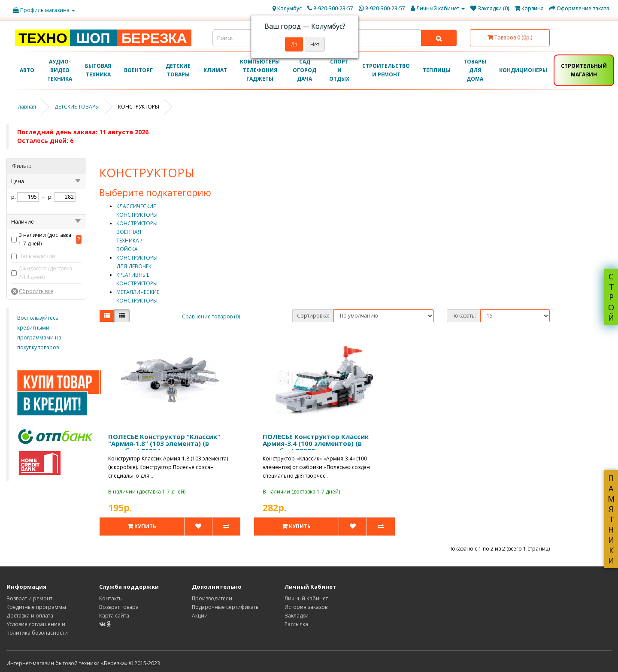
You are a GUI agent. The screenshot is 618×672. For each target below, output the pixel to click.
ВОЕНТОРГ (138, 70)
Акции (200, 616)
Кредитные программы (36, 607)
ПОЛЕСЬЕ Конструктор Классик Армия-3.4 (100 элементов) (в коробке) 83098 (316, 443)
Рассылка (296, 624)
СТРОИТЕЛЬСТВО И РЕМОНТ (386, 70)
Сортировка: (313, 316)
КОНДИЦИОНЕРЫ (523, 70)
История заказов (306, 607)
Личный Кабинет (306, 598)
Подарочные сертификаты (226, 607)
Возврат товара (119, 607)
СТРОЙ (611, 297)
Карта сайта (114, 616)
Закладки (297, 616)
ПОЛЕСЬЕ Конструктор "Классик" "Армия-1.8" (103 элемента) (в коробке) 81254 (164, 443)
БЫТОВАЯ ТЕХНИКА (98, 70)
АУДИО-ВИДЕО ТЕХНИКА (60, 70)
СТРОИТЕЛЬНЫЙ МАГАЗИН (584, 70)
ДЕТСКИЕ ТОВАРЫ (178, 70)
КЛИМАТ (215, 70)
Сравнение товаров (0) (211, 316)
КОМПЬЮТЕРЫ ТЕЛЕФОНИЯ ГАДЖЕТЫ (260, 70)
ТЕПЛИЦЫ (437, 70)
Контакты (111, 598)
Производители (212, 598)
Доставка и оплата (30, 616)
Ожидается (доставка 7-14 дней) (45, 273)
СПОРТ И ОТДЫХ (339, 70)
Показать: (464, 316)
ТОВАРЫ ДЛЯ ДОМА (475, 70)
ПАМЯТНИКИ (611, 519)
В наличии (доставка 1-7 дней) (45, 239)
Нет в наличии (37, 256)
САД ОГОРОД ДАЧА (304, 70)
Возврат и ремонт (29, 598)
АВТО (27, 70)
